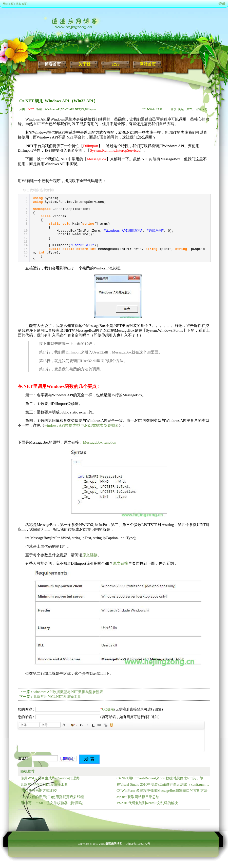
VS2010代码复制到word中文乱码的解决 (147, 803)
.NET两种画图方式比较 (39, 791)
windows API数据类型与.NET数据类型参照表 (82, 425)
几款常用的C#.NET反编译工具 (57, 697)
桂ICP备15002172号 (138, 844)
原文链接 (90, 555)
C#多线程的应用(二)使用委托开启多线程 (52, 797)
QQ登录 (108, 709)
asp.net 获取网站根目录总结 (138, 797)
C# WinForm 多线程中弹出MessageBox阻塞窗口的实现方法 (162, 791)
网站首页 (8, 4)
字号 (45, 725)
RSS (116, 64)
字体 (24, 725)
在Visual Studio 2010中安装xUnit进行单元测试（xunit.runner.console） (163, 785)
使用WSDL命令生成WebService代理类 (50, 778)
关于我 (84, 64)
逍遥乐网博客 (114, 844)
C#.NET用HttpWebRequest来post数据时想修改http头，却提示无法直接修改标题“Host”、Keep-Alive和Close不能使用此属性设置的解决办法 (163, 778)
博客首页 (21, 4)
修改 (174, 109)
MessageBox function (100, 442)
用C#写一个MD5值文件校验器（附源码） (53, 803)
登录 (222, 4)
